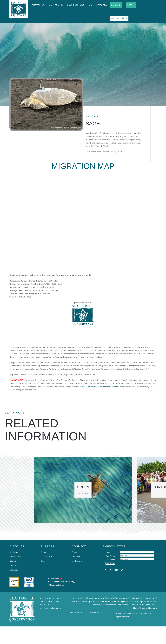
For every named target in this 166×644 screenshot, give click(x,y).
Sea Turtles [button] (76, 5)
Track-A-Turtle (47, 574)
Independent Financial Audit (60, 599)
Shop (43, 578)
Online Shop (119, 18)
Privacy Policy (96, 630)
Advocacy (14, 578)
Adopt (131, 5)
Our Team (76, 574)
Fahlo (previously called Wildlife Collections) (100, 404)
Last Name (110, 577)
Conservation (15, 574)
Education (14, 587)
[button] (11, 18)
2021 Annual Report (56, 602)
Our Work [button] (56, 5)
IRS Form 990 (53, 596)
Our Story (14, 570)
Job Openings (78, 578)
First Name (110, 574)
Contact (75, 570)
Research (13, 583)
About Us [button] (38, 5)
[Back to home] (19, 8)
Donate (116, 5)
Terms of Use (77, 630)
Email (108, 570)
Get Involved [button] (98, 5)
